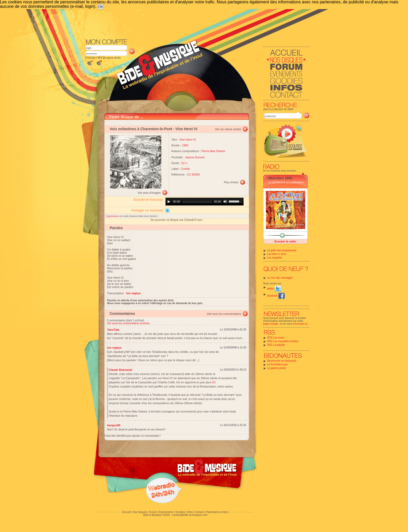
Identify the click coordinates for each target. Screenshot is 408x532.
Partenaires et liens (217, 512)
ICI (214, 382)
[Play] (169, 202)
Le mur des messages (280, 278)
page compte (271, 324)
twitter (274, 289)
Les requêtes (275, 258)
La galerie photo (277, 368)
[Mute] (225, 202)
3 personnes (113, 216)
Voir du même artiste (228, 129)
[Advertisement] (197, 23)
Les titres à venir (277, 254)
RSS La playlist (276, 345)
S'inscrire (90, 58)
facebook (276, 296)
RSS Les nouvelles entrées (283, 341)
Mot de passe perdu (109, 58)
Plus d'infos (231, 182)
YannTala (113, 330)
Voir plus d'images (149, 193)
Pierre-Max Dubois (213, 151)
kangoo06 (114, 425)
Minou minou (276, 178)
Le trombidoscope (278, 364)
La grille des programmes (282, 250)
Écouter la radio (285, 241)
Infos (190, 512)
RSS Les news (276, 338)
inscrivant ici (300, 324)
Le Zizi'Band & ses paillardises (286, 182)
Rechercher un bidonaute (282, 361)
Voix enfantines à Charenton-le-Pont (141, 129)
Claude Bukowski (121, 370)
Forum (153, 512)
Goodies (180, 512)
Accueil (126, 512)
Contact (199, 512)
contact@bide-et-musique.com (190, 515)
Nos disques (140, 512)
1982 (185, 145)
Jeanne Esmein (195, 157)
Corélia (185, 169)
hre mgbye (114, 348)
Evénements (166, 512)
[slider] (197, 202)
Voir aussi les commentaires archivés (128, 323)
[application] (205, 202)
